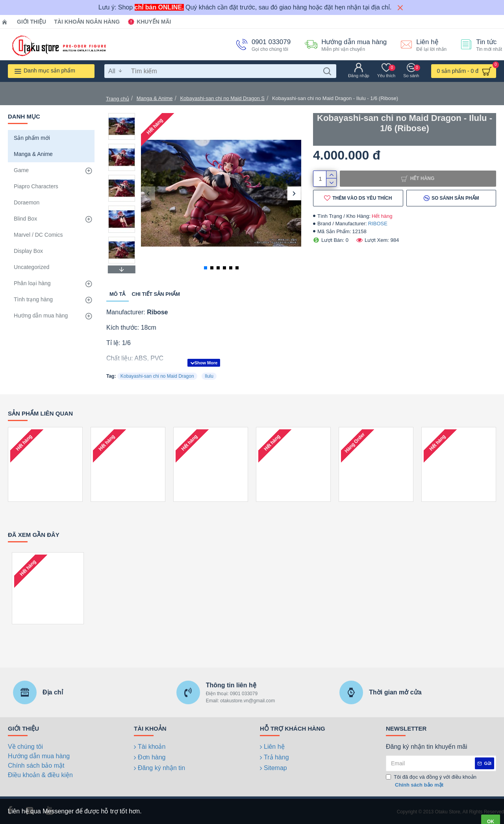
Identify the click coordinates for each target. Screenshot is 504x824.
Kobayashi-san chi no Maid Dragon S (222, 98)
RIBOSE (378, 224)
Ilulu (209, 376)
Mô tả (118, 294)
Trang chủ (118, 99)
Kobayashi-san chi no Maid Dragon (157, 376)
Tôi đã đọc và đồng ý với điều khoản (431, 781)
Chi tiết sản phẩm (156, 294)
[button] (148, 193)
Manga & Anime (155, 98)
